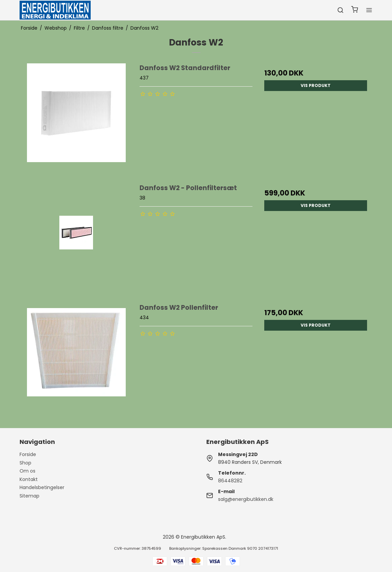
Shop (25, 463)
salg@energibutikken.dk (246, 499)
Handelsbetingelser (42, 487)
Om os (27, 471)
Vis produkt (316, 85)
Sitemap (29, 496)
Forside (28, 454)
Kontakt (29, 479)
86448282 (230, 481)
